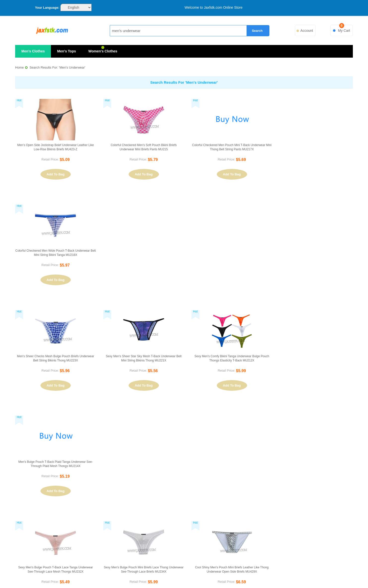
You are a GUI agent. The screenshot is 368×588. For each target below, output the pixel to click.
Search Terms (184, 503)
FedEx (197, 575)
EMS (141, 575)
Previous (275, 423)
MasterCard (86, 575)
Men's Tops (66, 51)
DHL (169, 575)
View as (69, 423)
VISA (58, 575)
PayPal (113, 575)
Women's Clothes (103, 51)
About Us (92, 494)
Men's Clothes (33, 51)
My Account (276, 494)
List (90, 423)
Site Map (183, 494)
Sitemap (309, 575)
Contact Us (91, 503)
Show (247, 423)
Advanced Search (184, 512)
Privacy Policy (92, 521)
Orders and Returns (276, 503)
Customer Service (92, 512)
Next (347, 423)
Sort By (24, 423)
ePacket (253, 575)
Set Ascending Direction (57, 423)
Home (19, 67)
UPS (225, 575)
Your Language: (47, 8)
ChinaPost (281, 575)
